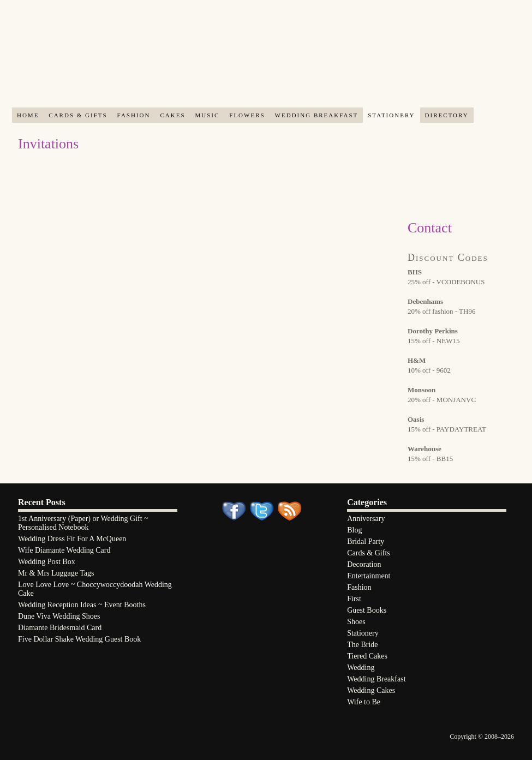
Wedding (361, 668)
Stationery (391, 115)
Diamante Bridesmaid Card (60, 628)
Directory (447, 115)
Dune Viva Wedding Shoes (59, 616)
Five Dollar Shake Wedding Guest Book (79, 639)
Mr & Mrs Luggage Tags (56, 573)
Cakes (172, 115)
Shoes (356, 622)
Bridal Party (366, 541)
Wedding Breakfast (317, 115)
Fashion (134, 115)
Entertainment (369, 576)
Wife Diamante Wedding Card (64, 550)
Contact (430, 228)
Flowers (247, 115)
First (354, 599)
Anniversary (366, 519)
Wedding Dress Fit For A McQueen (72, 539)
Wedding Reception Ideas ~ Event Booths (82, 605)
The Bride (362, 645)
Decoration (364, 564)
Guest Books (367, 610)
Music (207, 115)
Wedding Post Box (47, 562)
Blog (354, 530)
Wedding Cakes (371, 690)
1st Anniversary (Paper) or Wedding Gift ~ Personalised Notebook (83, 523)
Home (28, 115)
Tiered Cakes (367, 656)
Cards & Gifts (78, 115)
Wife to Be (364, 702)
